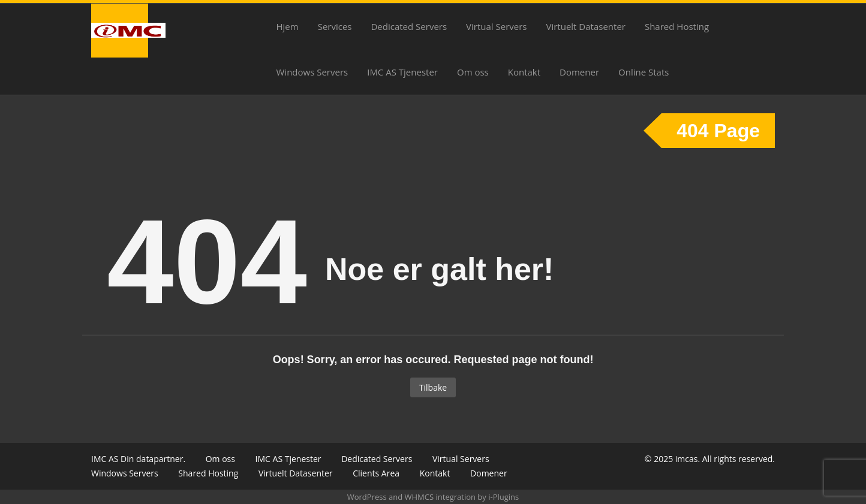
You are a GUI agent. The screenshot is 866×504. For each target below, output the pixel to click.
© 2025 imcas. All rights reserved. (710, 459)
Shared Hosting (677, 26)
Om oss (473, 72)
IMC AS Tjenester (402, 72)
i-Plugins (503, 497)
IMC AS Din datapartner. (138, 459)
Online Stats (644, 72)
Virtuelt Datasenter (586, 26)
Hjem (288, 26)
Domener (579, 72)
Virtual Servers (496, 26)
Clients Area (376, 473)
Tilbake (433, 387)
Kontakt (524, 72)
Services (335, 26)
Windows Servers (312, 72)
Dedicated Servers (409, 26)
